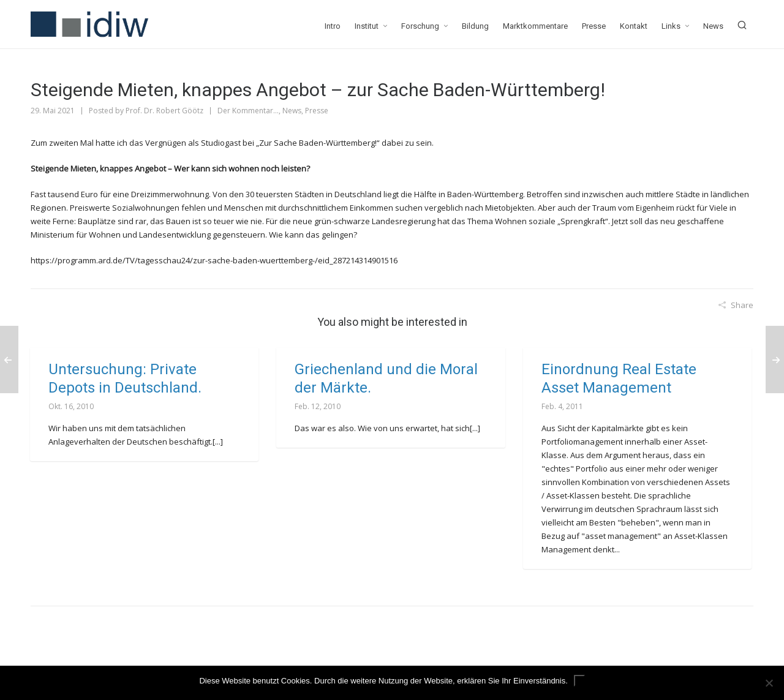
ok (579, 681)
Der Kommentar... (248, 111)
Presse (317, 111)
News (292, 111)
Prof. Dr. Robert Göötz (164, 111)
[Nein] (769, 683)
